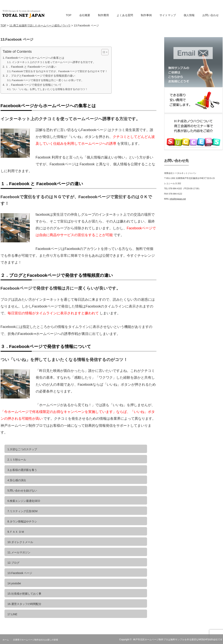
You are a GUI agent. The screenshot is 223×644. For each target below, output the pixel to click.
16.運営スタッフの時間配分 (24, 604)
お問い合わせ (211, 15)
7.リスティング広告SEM (22, 511)
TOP (69, 15)
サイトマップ (168, 15)
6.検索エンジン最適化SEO (24, 501)
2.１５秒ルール (17, 460)
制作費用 (103, 15)
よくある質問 (125, 15)
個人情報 (189, 15)
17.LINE (12, 614)
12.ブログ (13, 563)
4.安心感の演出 (17, 480)
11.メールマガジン (19, 552)
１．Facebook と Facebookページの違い (31, 67)
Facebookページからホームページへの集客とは (35, 58)
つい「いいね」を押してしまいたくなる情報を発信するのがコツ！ (50, 89)
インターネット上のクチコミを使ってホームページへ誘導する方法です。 (54, 62)
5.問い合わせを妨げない (22, 491)
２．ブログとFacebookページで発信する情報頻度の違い (40, 76)
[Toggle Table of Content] (103, 52)
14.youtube (14, 583)
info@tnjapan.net (178, 199)
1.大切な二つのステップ (22, 449)
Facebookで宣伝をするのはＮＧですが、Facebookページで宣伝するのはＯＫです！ (60, 71)
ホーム (6, 640)
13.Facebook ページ (20, 573)
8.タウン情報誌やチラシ (22, 521)
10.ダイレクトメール (20, 542)
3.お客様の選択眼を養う (22, 470)
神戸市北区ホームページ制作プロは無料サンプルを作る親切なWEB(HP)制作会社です (178, 640)
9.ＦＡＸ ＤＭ (16, 532)
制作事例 (146, 15)
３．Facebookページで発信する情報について (33, 85)
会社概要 (85, 15)
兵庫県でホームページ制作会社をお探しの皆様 (36, 640)
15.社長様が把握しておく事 (24, 594)
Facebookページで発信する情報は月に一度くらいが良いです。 (48, 80)
